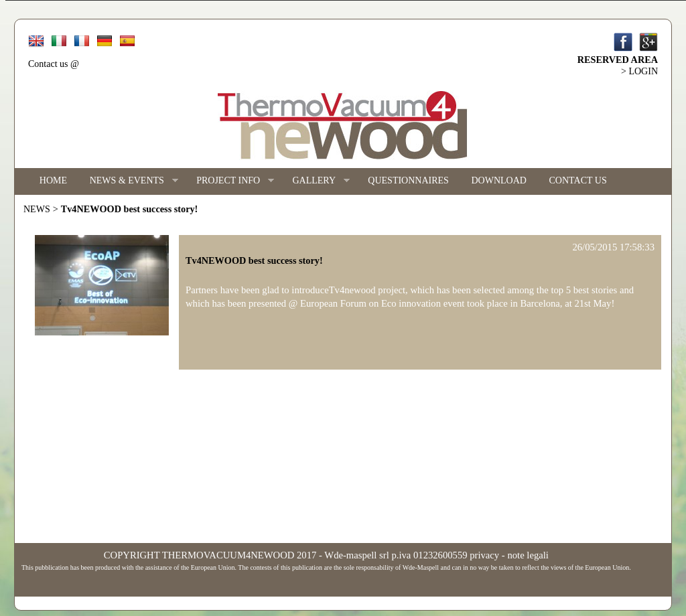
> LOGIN (639, 71)
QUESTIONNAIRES (408, 180)
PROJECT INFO (229, 181)
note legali (528, 555)
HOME (53, 180)
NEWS (37, 209)
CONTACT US (578, 180)
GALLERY (316, 181)
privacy (484, 555)
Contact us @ (54, 64)
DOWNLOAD (499, 180)
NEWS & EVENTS (128, 181)
